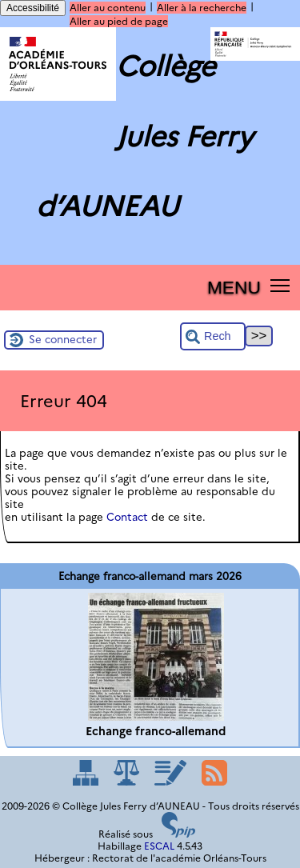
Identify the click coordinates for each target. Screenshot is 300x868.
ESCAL (159, 846)
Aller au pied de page (119, 21)
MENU (234, 287)
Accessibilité (33, 8)
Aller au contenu (108, 8)
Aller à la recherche (202, 8)
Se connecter (63, 339)
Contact (127, 517)
